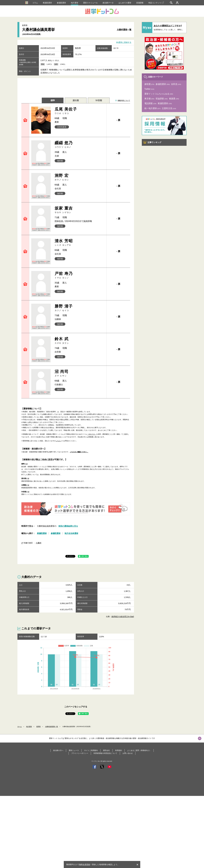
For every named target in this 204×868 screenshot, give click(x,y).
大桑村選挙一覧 (124, 30)
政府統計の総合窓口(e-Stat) (123, 617)
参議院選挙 (61, 3)
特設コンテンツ (156, 3)
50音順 (99, 100)
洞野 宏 (80, 177)
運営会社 (106, 750)
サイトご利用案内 (91, 750)
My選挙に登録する (124, 42)
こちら (58, 441)
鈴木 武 (80, 341)
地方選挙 (75, 3)
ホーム (20, 727)
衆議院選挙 (47, 3)
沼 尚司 (80, 373)
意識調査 (140, 3)
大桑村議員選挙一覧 (51, 727)
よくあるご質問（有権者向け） (139, 750)
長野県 (38, 727)
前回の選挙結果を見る (68, 526)
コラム (35, 3)
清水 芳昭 (80, 243)
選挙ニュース (74, 750)
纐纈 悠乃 (80, 145)
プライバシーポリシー (80, 753)
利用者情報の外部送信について (105, 753)
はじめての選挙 (125, 3)
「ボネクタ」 (92, 434)
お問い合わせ (128, 753)
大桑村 (39, 543)
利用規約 (119, 750)
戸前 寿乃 (80, 275)
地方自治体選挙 (71, 533)
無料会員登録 (85, 864)
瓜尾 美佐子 (80, 111)
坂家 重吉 (80, 210)
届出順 (76, 100)
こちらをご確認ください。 (79, 452)
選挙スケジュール (90, 3)
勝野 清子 (80, 308)
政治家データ (108, 3)
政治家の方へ (58, 750)
